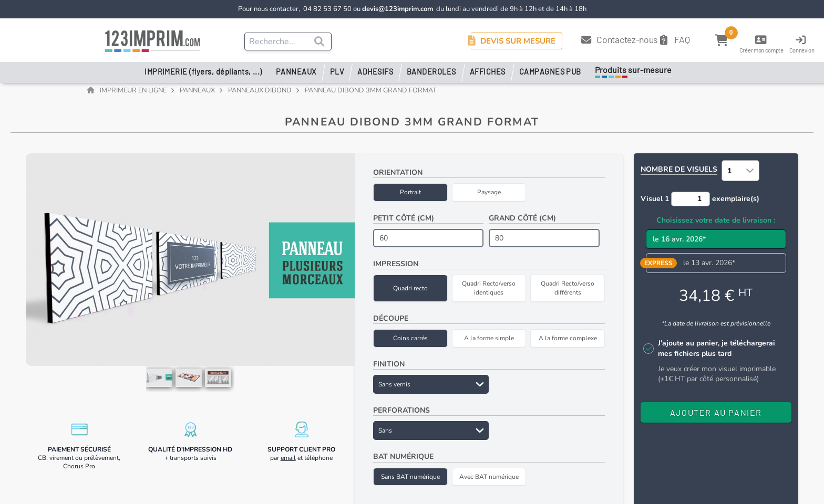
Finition (389, 370)
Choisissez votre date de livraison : (716, 226)
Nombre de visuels (679, 176)
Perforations (401, 417)
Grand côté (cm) (522, 224)
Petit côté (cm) (404, 224)
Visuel (655, 204)
